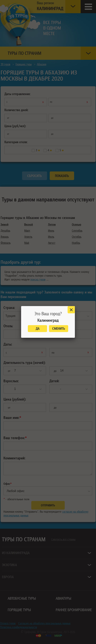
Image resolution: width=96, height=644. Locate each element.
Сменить (59, 328)
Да (38, 328)
